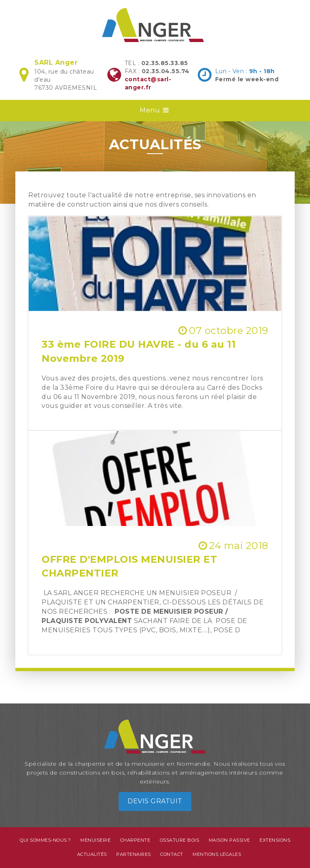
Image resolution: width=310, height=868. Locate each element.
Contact (172, 854)
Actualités (92, 854)
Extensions (275, 840)
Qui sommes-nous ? (45, 840)
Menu (155, 110)
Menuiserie (95, 840)
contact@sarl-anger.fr (148, 83)
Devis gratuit (155, 801)
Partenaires (134, 854)
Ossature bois (180, 840)
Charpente (135, 840)
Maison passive (229, 840)
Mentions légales (217, 854)
